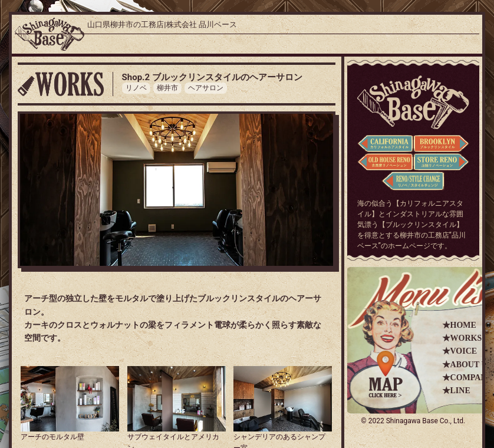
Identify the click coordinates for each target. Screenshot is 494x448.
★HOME (459, 325)
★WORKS (462, 338)
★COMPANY (467, 378)
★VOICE (460, 351)
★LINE (456, 391)
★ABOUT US (467, 365)
